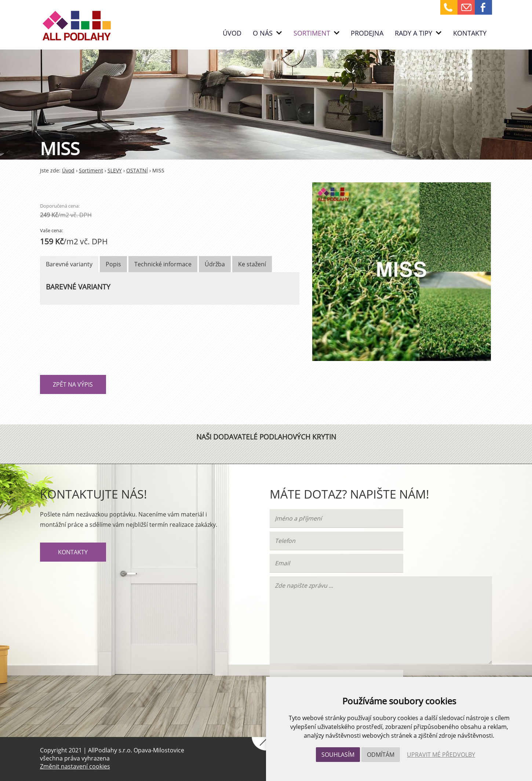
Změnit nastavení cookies (75, 766)
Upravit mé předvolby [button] (441, 755)
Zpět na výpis (73, 384)
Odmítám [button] (381, 755)
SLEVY (115, 170)
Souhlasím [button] (338, 755)
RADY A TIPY (418, 33)
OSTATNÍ (137, 170)
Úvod (232, 33)
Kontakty (470, 33)
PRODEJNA (367, 33)
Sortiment (316, 33)
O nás (267, 33)
